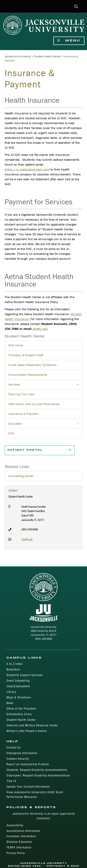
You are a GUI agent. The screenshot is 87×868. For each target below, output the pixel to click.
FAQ (11, 433)
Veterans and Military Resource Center (32, 725)
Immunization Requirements (28, 375)
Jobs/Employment (18, 686)
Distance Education (19, 842)
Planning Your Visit (21, 394)
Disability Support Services (25, 675)
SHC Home (16, 345)
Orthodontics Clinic (19, 714)
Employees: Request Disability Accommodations (38, 775)
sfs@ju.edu (40, 329)
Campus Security (18, 759)
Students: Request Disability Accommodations (37, 770)
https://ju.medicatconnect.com (27, 169)
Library (11, 692)
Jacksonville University (18, 56)
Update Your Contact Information (28, 787)
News (10, 703)
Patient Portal (40, 450)
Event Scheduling (18, 681)
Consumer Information (21, 836)
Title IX (11, 781)
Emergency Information (22, 753)
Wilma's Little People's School (27, 731)
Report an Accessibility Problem (28, 764)
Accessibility (15, 825)
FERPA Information (19, 847)
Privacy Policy (16, 853)
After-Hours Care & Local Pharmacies (34, 404)
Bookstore (13, 669)
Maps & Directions (19, 697)
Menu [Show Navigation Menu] (69, 41)
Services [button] (45, 386)
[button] (76, 7)
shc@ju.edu (27, 539)
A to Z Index (14, 664)
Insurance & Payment (23, 414)
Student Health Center (47, 56)
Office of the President (21, 709)
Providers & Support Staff (26, 355)
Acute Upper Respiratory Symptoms (32, 365)
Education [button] (45, 425)
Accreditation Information (23, 831)
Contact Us (14, 747)
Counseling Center (21, 476)
